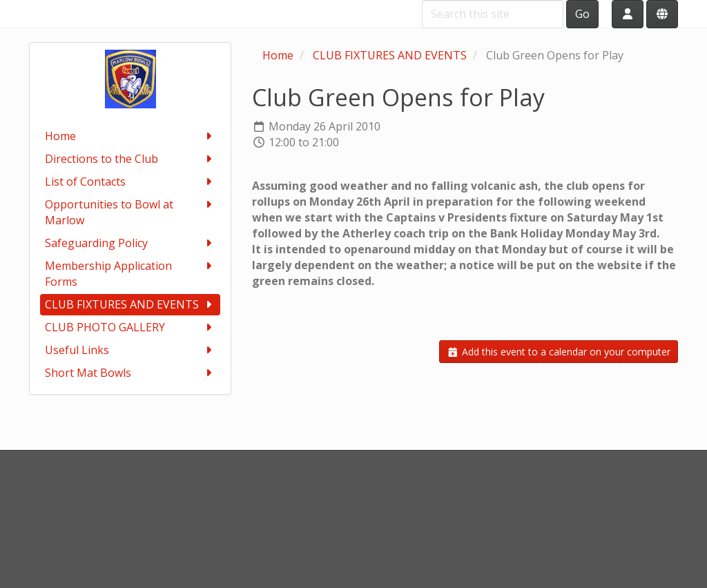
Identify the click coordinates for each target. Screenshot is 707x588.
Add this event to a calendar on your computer (559, 352)
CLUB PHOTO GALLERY (130, 327)
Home (130, 136)
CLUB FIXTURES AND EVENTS (130, 305)
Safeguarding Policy (130, 243)
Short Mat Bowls (130, 373)
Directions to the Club (130, 159)
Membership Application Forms (130, 274)
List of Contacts (130, 182)
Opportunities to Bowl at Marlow (130, 212)
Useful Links (130, 350)
